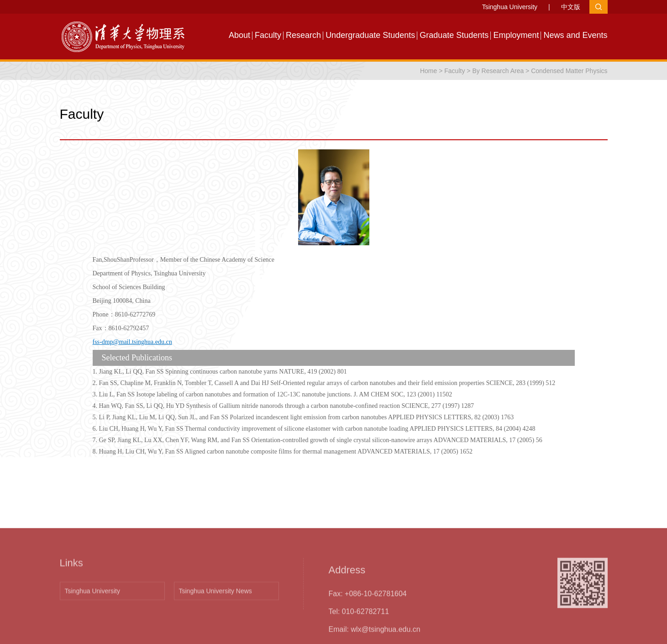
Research (303, 35)
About (239, 35)
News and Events (575, 35)
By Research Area (498, 71)
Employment (516, 35)
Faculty (268, 35)
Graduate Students (454, 35)
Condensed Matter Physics (569, 71)
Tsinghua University (510, 7)
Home (428, 71)
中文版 (571, 7)
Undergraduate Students (370, 35)
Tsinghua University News (215, 629)
